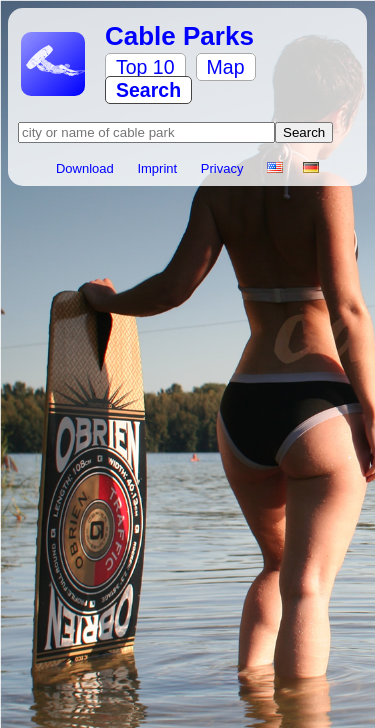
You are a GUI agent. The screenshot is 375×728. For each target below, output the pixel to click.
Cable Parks (179, 36)
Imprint (158, 168)
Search (148, 90)
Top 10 (145, 67)
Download (86, 168)
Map (226, 67)
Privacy (224, 168)
